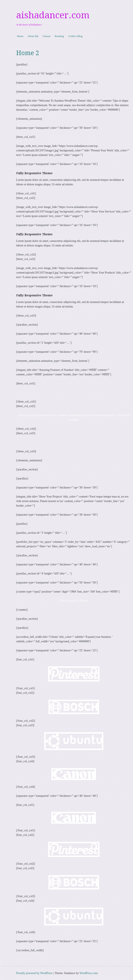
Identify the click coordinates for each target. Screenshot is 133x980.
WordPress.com (89, 973)
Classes (47, 36)
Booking (59, 36)
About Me (33, 36)
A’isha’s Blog (75, 36)
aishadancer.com (53, 15)
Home (20, 36)
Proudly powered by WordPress (34, 973)
